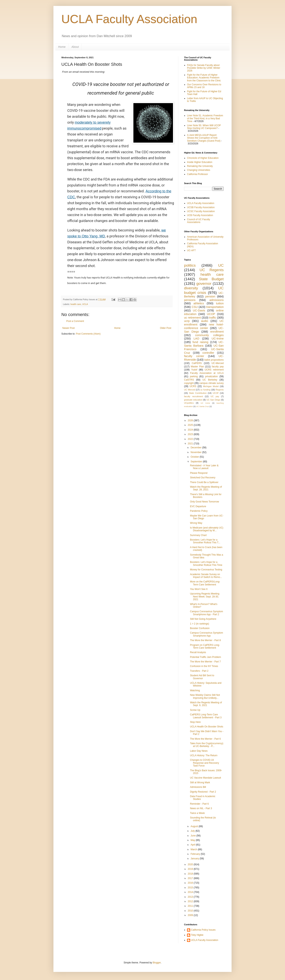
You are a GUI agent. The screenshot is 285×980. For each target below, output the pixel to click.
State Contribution (198, 393)
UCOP (211, 314)
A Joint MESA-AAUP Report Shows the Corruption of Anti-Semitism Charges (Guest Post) (204, 138)
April (193, 845)
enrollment (217, 332)
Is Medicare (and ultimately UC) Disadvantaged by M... (207, 529)
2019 (191, 869)
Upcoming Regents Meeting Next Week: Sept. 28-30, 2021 (205, 597)
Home (62, 47)
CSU (195, 307)
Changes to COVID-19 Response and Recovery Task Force (204, 763)
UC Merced (190, 390)
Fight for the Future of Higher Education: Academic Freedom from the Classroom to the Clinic (204, 78)
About (75, 47)
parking (194, 376)
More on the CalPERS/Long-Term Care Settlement (205, 583)
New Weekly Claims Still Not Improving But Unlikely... (205, 696)
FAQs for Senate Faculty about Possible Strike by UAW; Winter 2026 (204, 68)
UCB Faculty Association (200, 215)
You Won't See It (199, 589)
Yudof (194, 370)
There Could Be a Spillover (204, 482)
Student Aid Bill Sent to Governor (202, 677)
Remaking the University (200, 166)
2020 (191, 864)
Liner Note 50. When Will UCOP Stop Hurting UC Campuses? (204, 127)
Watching (195, 690)
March (194, 849)
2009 (191, 915)
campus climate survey (211, 383)
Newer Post (68, 328)
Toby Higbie (197, 935)
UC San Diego (213, 400)
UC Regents (212, 270)
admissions (217, 300)
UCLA (85, 304)
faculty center (194, 356)
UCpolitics (189, 403)
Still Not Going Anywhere (203, 619)
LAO (196, 339)
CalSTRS (189, 380)
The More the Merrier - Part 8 (205, 640)
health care (76, 304)
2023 (191, 434)
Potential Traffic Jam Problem (206, 657)
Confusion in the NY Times (204, 666)
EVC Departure (198, 506)
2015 (191, 888)
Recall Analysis (198, 652)
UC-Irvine (218, 339)
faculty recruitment (193, 396)
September (197, 462)
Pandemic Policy (199, 511)
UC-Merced (218, 363)
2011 (191, 906)
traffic (213, 318)
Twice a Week (197, 813)
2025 (191, 425)
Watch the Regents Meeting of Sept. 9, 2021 (206, 704)
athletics (199, 303)
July (193, 831)
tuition (220, 303)
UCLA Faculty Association (129, 19)
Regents (220, 390)
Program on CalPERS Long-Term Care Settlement (205, 646)
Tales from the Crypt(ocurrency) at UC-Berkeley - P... (207, 745)
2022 (191, 439)
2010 (191, 911)
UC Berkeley (210, 380)
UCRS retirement (214, 370)
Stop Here (195, 722)
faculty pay (218, 367)
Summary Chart (198, 535)
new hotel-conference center (204, 326)
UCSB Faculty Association (201, 207)
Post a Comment (75, 321)
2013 (191, 897)
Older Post (166, 328)
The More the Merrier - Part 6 (205, 739)
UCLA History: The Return (204, 755)
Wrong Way (196, 523)
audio (205, 321)
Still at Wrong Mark (200, 782)
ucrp (187, 321)
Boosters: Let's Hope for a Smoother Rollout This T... (205, 541)
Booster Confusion (200, 628)
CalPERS (197, 363)
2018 (191, 874)
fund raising (200, 342)
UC (221, 265)
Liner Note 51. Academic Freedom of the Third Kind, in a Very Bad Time (205, 118)
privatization (211, 376)
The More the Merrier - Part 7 (205, 662)
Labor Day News (199, 751)
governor (204, 284)
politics (190, 265)
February (196, 854)
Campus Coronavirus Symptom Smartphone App (207, 634)
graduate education (193, 400)
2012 (191, 901)
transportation (215, 307)
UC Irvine (205, 403)
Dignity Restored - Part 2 (203, 792)
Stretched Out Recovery (203, 478)
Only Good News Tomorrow (205, 502)
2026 (191, 420)
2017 (191, 878)
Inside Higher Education (200, 162)
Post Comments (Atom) (88, 334)
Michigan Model (211, 386)
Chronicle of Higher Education (203, 158)
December (196, 448)
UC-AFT (191, 250)
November (196, 452)
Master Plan (197, 367)
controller (208, 353)
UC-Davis (199, 310)
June (193, 836)
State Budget (211, 279)
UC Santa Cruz (203, 406)
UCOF (216, 393)
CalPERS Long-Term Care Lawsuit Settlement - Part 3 (206, 716)
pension (210, 296)
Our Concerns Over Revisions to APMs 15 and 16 (204, 86)
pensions (190, 300)
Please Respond (199, 473)
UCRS (193, 386)
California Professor (197, 174)
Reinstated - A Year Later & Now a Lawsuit (204, 467)
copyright (189, 383)
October (195, 457)
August (195, 826)
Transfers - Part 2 (199, 671)
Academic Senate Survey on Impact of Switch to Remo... (206, 576)
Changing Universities (199, 170)
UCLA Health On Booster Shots (207, 727)
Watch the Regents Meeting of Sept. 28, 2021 (206, 488)
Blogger (157, 963)
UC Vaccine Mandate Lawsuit (206, 778)
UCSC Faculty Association (201, 211)
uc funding (205, 390)
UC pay (215, 396)
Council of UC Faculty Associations (199, 221)
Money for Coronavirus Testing (206, 570)
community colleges (209, 335)
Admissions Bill (198, 787)
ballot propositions (214, 360)
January (195, 859)
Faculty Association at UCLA (207, 373)
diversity (191, 288)
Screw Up (195, 710)
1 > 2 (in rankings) (199, 624)
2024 (191, 430)
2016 (191, 883)
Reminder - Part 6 (199, 804)
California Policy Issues (203, 930)
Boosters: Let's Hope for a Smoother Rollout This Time (206, 563)
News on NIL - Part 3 (201, 808)
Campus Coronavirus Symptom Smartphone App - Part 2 (207, 613)
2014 (191, 892)
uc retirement (192, 318)
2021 (191, 444)
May (193, 840)
